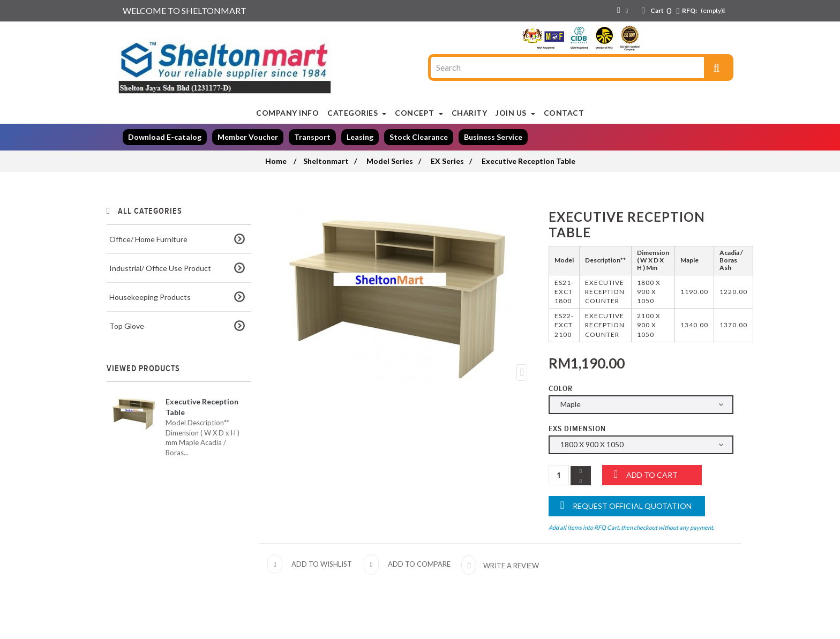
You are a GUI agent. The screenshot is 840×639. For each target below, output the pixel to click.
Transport (312, 137)
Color (562, 389)
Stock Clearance (419, 137)
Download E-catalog (165, 137)
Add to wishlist (322, 564)
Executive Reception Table (202, 407)
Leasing (360, 137)
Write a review (510, 566)
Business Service (493, 137)
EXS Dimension (578, 429)
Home (276, 161)
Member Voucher (248, 137)
